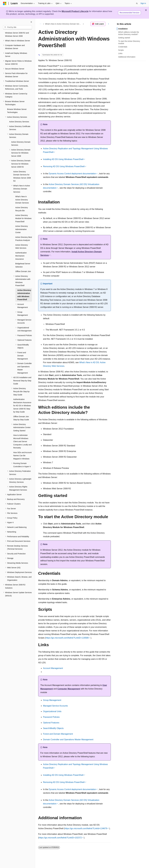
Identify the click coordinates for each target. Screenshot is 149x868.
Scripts (121, 50)
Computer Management (69, 689)
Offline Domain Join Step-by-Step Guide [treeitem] (21, 418)
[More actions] (109, 24)
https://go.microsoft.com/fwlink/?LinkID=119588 (67, 638)
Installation (123, 29)
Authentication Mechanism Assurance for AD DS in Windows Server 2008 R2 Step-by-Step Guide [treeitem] (22, 406)
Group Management (52, 700)
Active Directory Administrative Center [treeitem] (22, 229)
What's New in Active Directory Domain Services (64, 24)
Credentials (123, 47)
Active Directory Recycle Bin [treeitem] (22, 209)
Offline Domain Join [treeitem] (23, 271)
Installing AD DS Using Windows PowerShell (63, 159)
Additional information (127, 57)
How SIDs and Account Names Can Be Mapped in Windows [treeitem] (22, 456)
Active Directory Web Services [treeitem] (22, 247)
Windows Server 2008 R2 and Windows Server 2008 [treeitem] (17, 34)
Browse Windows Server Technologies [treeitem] (17, 111)
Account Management (53, 668)
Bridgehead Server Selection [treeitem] (23, 265)
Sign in (143, 3)
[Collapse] (31, 22)
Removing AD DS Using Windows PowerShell (64, 166)
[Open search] (137, 3)
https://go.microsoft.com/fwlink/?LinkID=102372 (60, 838)
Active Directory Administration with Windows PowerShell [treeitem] (24, 295)
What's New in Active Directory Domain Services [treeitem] (22, 200)
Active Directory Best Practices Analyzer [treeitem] (24, 239)
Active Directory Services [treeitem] (19, 122)
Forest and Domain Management (58, 734)
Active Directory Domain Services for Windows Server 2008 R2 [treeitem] (22, 176)
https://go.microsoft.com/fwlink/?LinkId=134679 (86, 828)
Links (120, 53)
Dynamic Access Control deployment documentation (72, 174)
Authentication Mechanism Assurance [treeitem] (21, 256)
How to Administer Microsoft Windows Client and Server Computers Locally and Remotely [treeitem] (22, 441)
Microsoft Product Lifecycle (75, 11)
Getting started (124, 38)
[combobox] (17, 27)
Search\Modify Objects (53, 728)
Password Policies (51, 717)
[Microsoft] (5, 3)
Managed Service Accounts (55, 706)
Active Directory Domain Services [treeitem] (21, 144)
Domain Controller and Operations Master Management (68, 740)
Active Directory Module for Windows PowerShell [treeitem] (23, 218)
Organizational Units (52, 711)
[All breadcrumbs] (40, 24)
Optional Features (51, 723)
